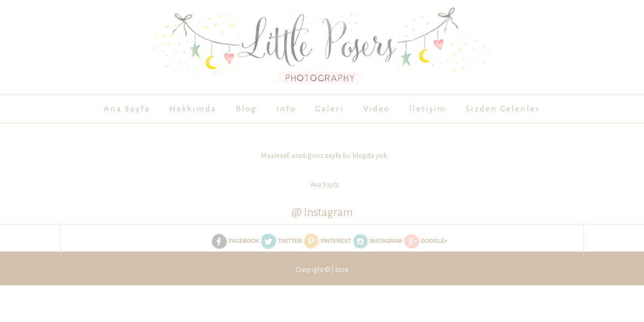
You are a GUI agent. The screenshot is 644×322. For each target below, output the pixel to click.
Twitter (281, 241)
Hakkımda (193, 109)
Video (377, 109)
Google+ (426, 241)
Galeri (330, 109)
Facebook (235, 241)
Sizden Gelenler (503, 109)
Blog (246, 109)
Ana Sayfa (127, 109)
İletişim (428, 109)
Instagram (377, 241)
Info (286, 109)
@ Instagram (322, 212)
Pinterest (327, 241)
